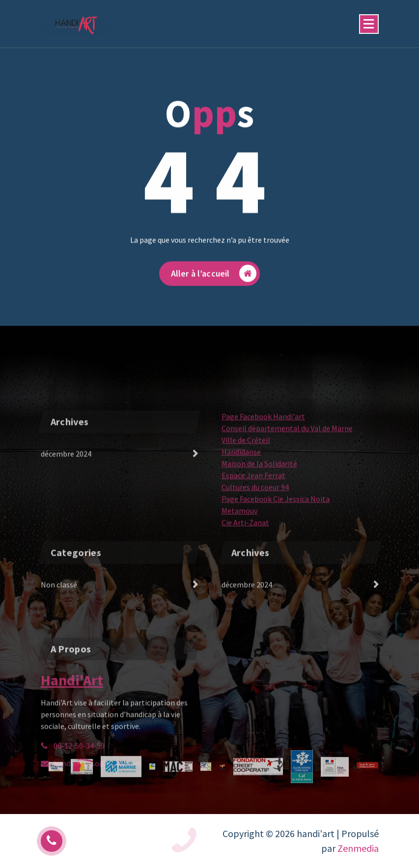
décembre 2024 (66, 492)
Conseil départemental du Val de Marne (287, 466)
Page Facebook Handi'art (263, 454)
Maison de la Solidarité (259, 501)
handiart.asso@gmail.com (98, 803)
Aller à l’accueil (214, 281)
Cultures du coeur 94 (255, 525)
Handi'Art (72, 720)
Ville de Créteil (246, 478)
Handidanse (241, 490)
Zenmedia (358, 848)
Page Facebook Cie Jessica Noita (276, 537)
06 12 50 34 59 (121, 841)
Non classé (59, 601)
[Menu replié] (369, 24)
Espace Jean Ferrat (253, 513)
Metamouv (239, 549)
